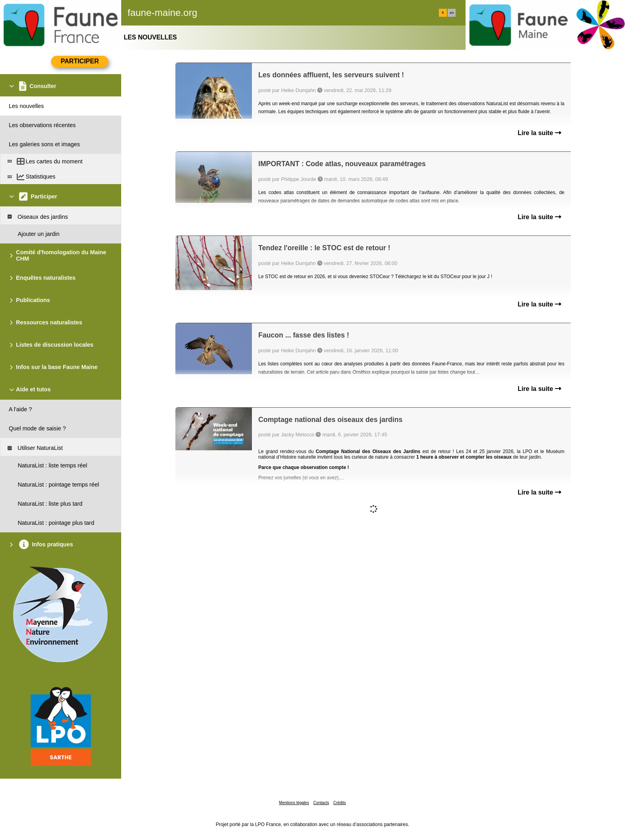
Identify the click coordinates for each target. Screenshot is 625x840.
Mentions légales (294, 803)
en (452, 13)
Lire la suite (540, 133)
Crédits (340, 803)
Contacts (321, 803)
